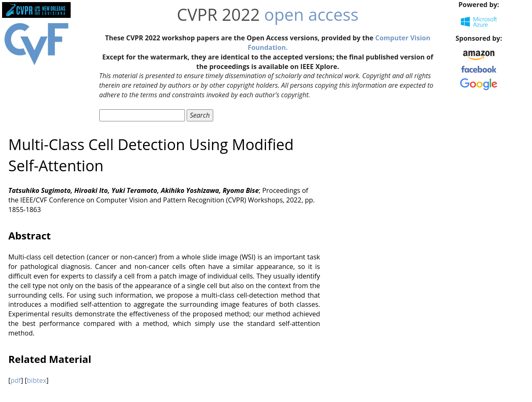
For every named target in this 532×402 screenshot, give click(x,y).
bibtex (37, 380)
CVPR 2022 (219, 14)
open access (312, 14)
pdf (16, 380)
